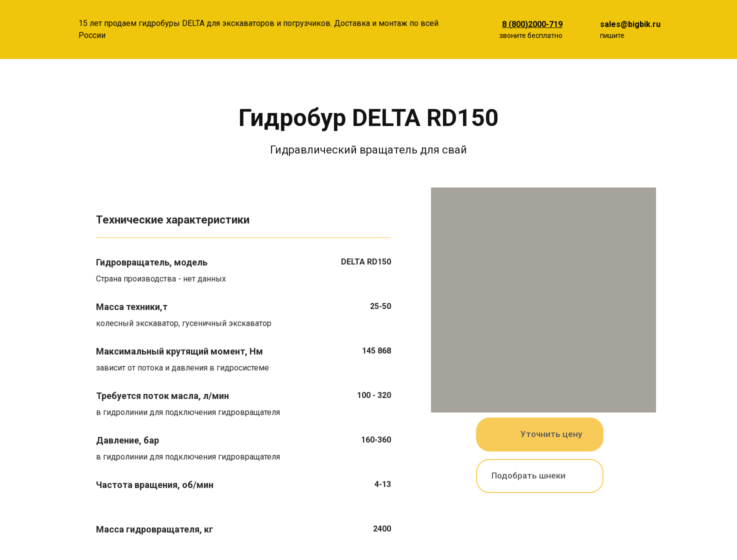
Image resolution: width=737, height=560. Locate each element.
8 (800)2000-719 (532, 24)
